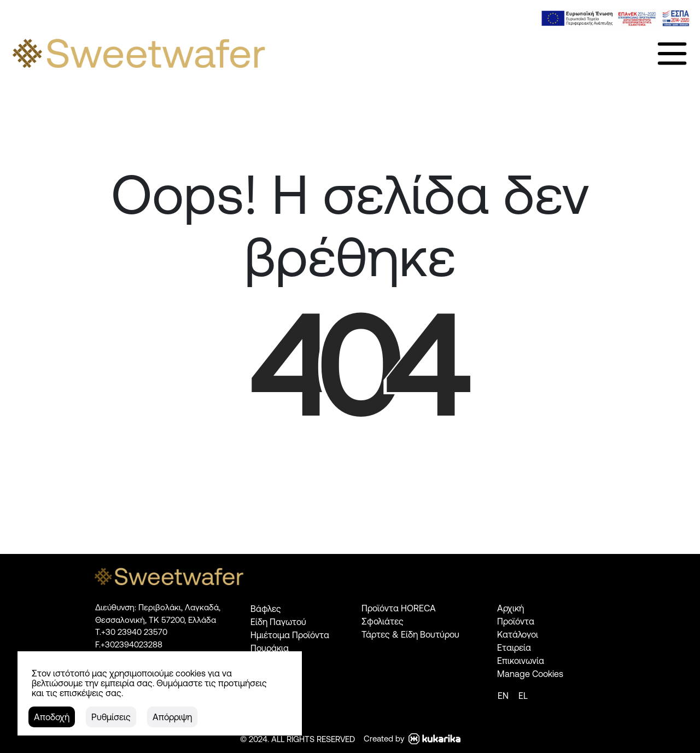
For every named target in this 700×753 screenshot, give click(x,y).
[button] (51, 717)
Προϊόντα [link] (516, 621)
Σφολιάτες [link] (383, 621)
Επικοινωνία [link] (521, 661)
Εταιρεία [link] (514, 647)
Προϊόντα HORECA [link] (399, 608)
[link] (615, 18)
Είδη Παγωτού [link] (278, 622)
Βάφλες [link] (266, 609)
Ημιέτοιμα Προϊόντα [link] (290, 635)
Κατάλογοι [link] (518, 634)
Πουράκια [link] (270, 648)
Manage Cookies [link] (530, 674)
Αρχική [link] (511, 608)
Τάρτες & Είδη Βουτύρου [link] (410, 634)
